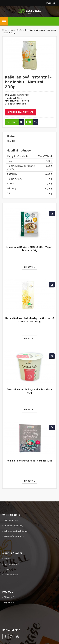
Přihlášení (9, 597)
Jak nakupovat (11, 520)
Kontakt (8, 559)
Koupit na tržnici (20, 112)
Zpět (32, 122)
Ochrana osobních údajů (16, 531)
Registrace (9, 602)
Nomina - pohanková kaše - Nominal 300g (29, 461)
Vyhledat (15, 122)
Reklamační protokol (14, 536)
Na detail (30, 267)
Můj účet (52, 3)
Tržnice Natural (11, 575)
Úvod (5, 30)
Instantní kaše (16, 30)
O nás (7, 569)
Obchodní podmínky (13, 526)
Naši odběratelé (11, 564)
